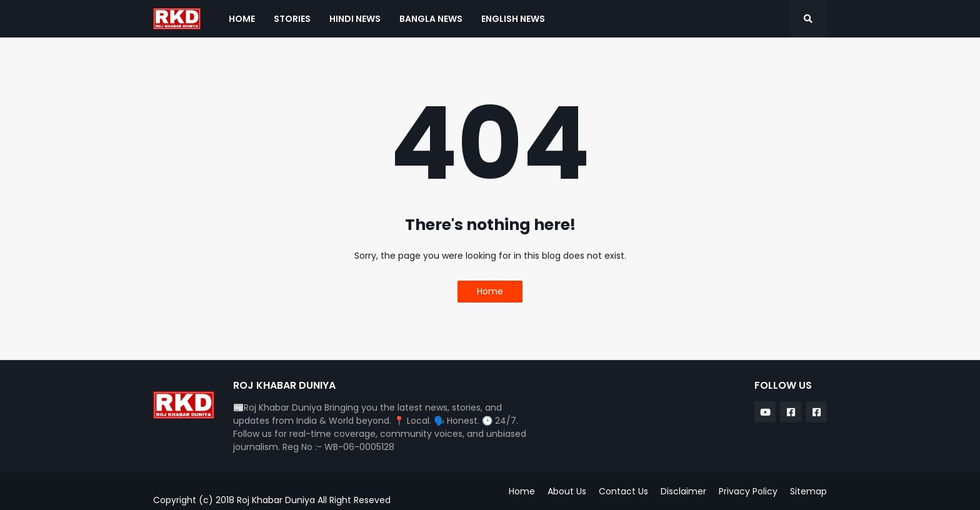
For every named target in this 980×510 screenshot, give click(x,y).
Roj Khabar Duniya (277, 500)
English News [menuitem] (513, 19)
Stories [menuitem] (292, 19)
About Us (567, 491)
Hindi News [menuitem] (355, 19)
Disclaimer (683, 491)
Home (490, 291)
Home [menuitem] (242, 19)
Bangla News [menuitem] (431, 19)
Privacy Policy (748, 491)
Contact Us (623, 491)
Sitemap (808, 491)
